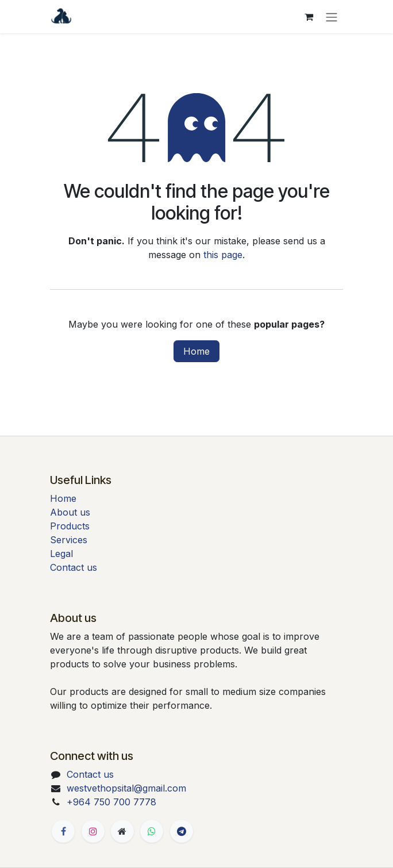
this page (223, 255)
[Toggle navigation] (332, 17)
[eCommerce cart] (309, 17)
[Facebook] (63, 831)
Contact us (74, 567)
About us (70, 512)
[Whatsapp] (152, 831)
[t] (182, 831)
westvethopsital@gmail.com (126, 788)
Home (196, 351)
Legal (61, 554)
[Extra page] (122, 831)
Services (69, 540)
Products (70, 526)
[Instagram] (93, 831)
